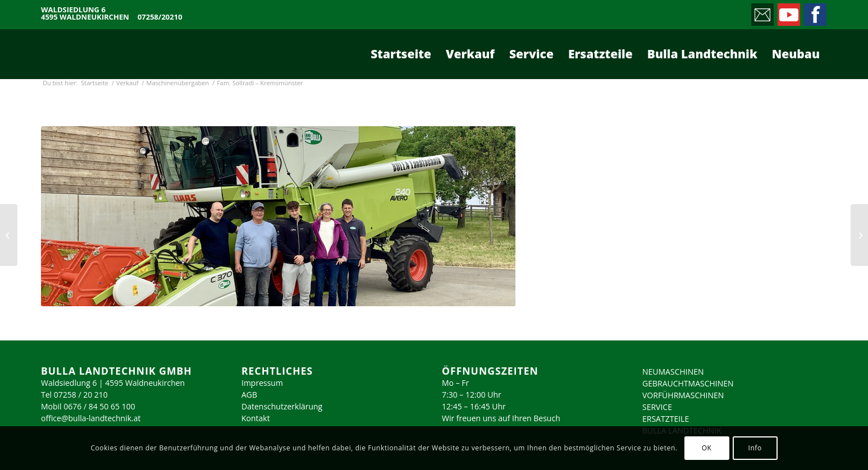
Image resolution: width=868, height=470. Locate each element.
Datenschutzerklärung (282, 406)
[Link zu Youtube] (788, 12)
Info (755, 448)
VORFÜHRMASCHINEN (683, 395)
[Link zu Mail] (762, 12)
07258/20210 (160, 17)
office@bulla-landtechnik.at (91, 418)
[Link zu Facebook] (814, 12)
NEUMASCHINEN (673, 372)
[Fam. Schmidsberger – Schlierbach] (9, 235)
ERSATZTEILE (666, 419)
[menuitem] (401, 54)
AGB (249, 395)
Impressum (262, 383)
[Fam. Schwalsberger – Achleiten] (859, 235)
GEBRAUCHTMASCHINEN (688, 383)
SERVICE (657, 407)
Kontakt (256, 418)
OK (707, 448)
